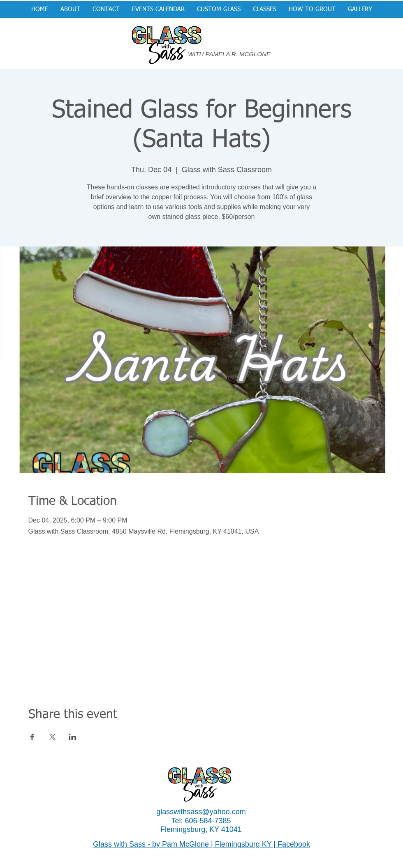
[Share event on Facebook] (32, 737)
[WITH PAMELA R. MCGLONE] (233, 54)
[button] (219, 9)
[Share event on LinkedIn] (73, 737)
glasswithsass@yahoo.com (201, 812)
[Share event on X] (52, 737)
